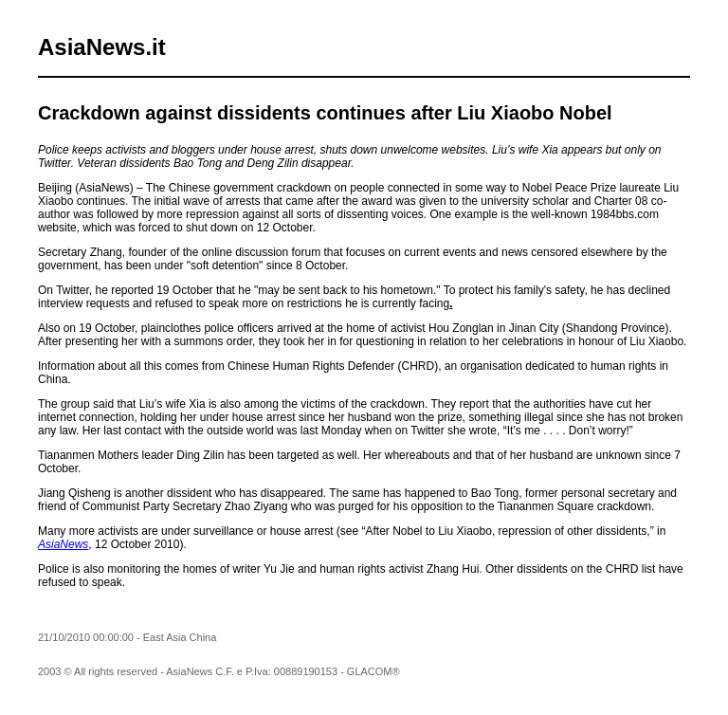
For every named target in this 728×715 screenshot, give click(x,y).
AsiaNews (63, 544)
